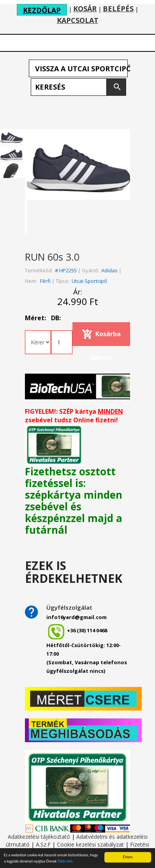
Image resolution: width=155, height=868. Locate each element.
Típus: (63, 281)
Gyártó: (91, 270)
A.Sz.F (43, 844)
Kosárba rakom (106, 338)
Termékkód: (39, 270)
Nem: (31, 281)
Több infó (65, 862)
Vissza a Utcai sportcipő (81, 69)
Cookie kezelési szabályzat (90, 844)
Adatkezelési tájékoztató (39, 837)
